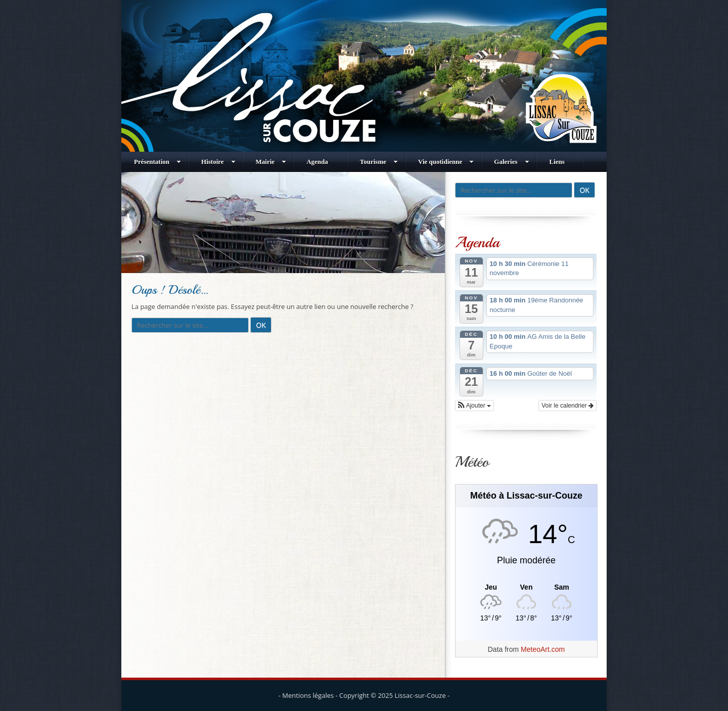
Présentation (157, 162)
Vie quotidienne (446, 162)
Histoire (218, 162)
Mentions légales (308, 695)
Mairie (271, 162)
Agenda (317, 162)
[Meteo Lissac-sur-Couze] (526, 587)
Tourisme (379, 162)
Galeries (511, 162)
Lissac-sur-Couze (420, 695)
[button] (474, 406)
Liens (557, 162)
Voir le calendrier (567, 406)
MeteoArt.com (543, 649)
